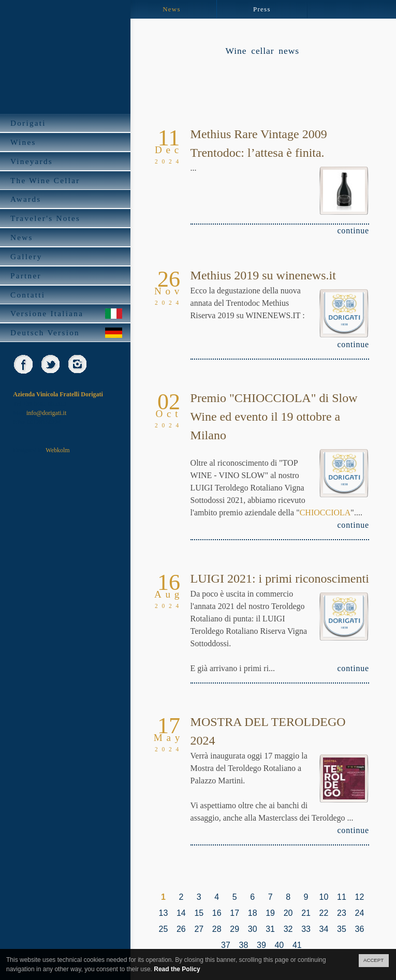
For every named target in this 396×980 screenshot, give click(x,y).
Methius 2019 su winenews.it (263, 275)
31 (270, 929)
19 (270, 913)
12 (359, 897)
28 (217, 929)
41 (297, 945)
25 (164, 929)
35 (342, 929)
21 (306, 913)
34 (324, 929)
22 (324, 913)
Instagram (77, 364)
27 (199, 929)
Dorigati (67, 123)
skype (104, 364)
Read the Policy (177, 969)
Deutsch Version (67, 332)
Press (262, 9)
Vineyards (67, 161)
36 (359, 929)
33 (306, 929)
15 (199, 913)
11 (342, 897)
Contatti (67, 295)
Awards (67, 199)
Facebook (23, 364)
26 (181, 929)
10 (324, 897)
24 (359, 913)
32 (288, 929)
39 (261, 945)
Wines (67, 142)
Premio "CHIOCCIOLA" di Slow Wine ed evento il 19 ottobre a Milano (274, 417)
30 (253, 929)
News (67, 237)
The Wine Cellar (67, 180)
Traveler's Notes (67, 218)
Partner (67, 276)
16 (217, 913)
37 (226, 945)
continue (353, 231)
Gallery (67, 256)
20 (288, 913)
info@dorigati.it (46, 413)
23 (342, 913)
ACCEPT (373, 960)
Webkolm (57, 450)
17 (234, 913)
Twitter (50, 364)
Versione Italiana (67, 313)
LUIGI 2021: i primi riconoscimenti (280, 578)
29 (234, 929)
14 (181, 913)
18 (253, 913)
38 (244, 945)
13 (164, 913)
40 (279, 945)
